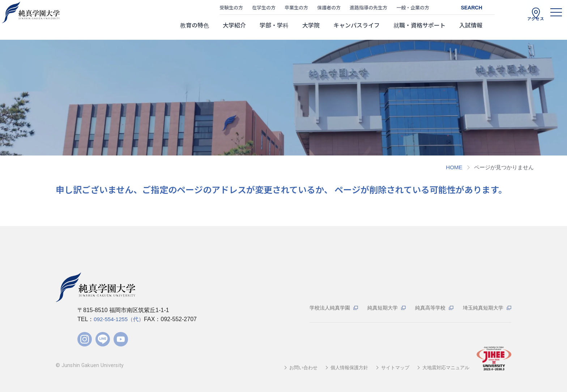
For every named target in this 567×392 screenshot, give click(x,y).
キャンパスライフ (357, 29)
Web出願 (545, 163)
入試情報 (471, 29)
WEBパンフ (545, 97)
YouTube (121, 339)
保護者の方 (329, 9)
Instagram (85, 339)
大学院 (311, 29)
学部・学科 (274, 29)
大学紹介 (234, 29)
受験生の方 (231, 9)
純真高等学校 (426, 308)
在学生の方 (264, 9)
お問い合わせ (294, 367)
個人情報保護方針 (342, 367)
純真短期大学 (376, 308)
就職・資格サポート (419, 29)
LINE (103, 339)
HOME (454, 167)
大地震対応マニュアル (444, 367)
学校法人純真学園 (321, 308)
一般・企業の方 (413, 9)
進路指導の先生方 (368, 9)
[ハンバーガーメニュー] (549, 20)
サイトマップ (391, 367)
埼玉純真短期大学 (482, 308)
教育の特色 (195, 29)
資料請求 (545, 131)
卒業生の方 (296, 9)
